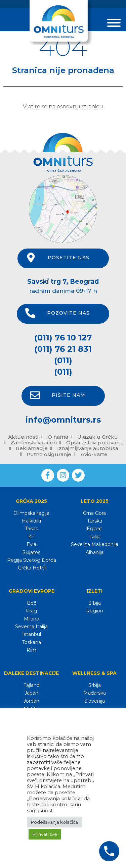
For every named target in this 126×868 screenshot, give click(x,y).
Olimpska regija (31, 513)
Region (95, 611)
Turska (95, 521)
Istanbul (32, 634)
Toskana (32, 642)
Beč (32, 603)
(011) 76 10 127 (63, 338)
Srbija (95, 603)
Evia (31, 544)
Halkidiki (31, 521)
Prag (31, 611)
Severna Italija (31, 627)
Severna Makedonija (95, 544)
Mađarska (95, 693)
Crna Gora (94, 513)
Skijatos (31, 552)
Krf (32, 537)
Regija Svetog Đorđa (32, 560)
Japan (31, 693)
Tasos (31, 529)
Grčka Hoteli (32, 568)
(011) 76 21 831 (63, 349)
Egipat (94, 529)
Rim (31, 650)
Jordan (31, 701)
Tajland (32, 685)
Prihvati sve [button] (45, 834)
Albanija (95, 552)
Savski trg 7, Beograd (63, 282)
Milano (32, 619)
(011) (63, 360)
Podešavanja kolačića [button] (54, 822)
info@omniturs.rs (63, 420)
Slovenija (95, 701)
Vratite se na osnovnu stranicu (63, 106)
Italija (94, 537)
